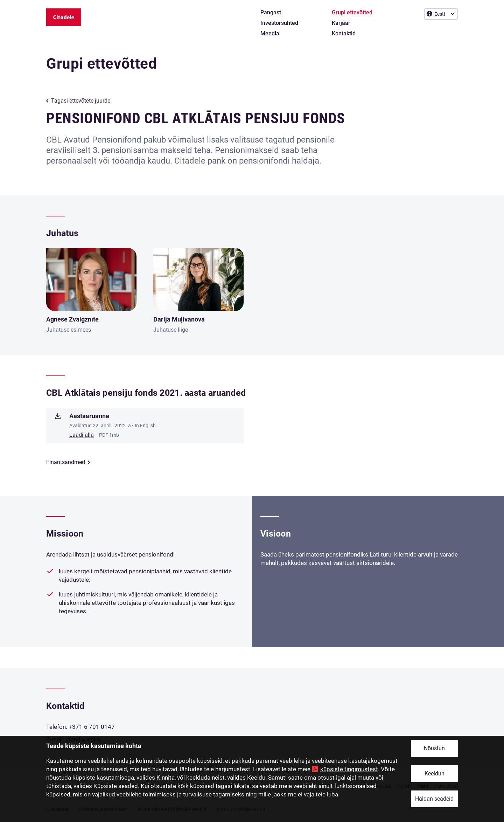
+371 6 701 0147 (92, 727)
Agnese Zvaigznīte (72, 319)
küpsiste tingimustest (349, 769)
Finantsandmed (66, 462)
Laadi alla (82, 435)
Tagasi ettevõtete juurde (81, 101)
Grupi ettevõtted (102, 64)
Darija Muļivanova (179, 319)
